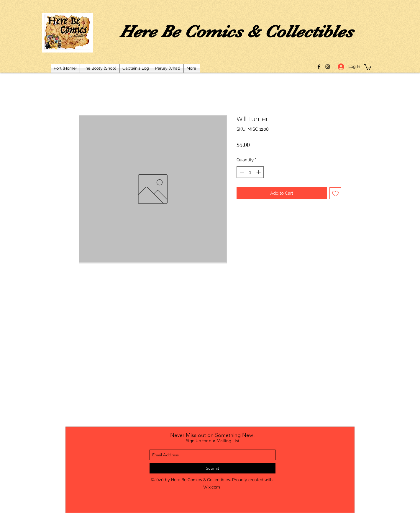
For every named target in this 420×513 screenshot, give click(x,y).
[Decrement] (241, 172)
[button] (368, 67)
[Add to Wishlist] (335, 193)
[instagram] (328, 67)
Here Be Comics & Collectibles (236, 32)
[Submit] (213, 468)
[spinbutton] (250, 172)
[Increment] (259, 172)
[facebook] (319, 67)
